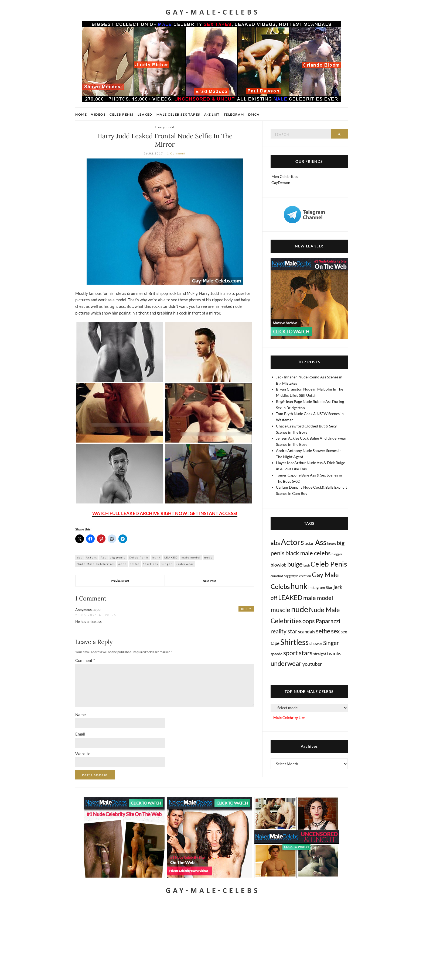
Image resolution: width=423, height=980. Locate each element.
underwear (185, 564)
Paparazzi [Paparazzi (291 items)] (328, 621)
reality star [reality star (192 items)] (284, 631)
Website (83, 754)
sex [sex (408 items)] (335, 631)
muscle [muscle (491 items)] (280, 610)
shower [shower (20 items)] (316, 643)
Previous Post (120, 581)
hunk (157, 557)
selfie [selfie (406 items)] (323, 631)
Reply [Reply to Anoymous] (246, 609)
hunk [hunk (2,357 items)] (299, 586)
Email (80, 734)
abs (79, 557)
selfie (135, 564)
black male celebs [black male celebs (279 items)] (308, 553)
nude (208, 557)
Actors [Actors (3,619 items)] (292, 542)
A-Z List (212, 114)
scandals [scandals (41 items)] (307, 632)
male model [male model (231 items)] (318, 598)
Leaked (145, 114)
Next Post (209, 581)
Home (81, 114)
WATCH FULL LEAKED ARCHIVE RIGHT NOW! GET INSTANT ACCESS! (165, 513)
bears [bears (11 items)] (332, 544)
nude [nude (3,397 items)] (300, 609)
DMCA (254, 114)
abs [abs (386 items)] (275, 543)
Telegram (234, 114)
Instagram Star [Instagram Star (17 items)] (320, 587)
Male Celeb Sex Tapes (178, 114)
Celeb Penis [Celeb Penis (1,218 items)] (329, 564)
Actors (91, 557)
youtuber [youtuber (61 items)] (312, 664)
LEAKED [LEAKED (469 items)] (290, 598)
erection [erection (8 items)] (305, 576)
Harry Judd (165, 127)
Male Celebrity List (289, 718)
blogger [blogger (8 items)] (337, 554)
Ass (103, 557)
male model (191, 557)
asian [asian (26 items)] (310, 543)
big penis (118, 557)
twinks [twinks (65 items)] (334, 653)
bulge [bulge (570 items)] (295, 564)
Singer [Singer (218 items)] (331, 643)
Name (81, 715)
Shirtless (151, 564)
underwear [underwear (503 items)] (286, 663)
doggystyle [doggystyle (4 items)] (291, 576)
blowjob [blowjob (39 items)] (279, 565)
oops (122, 564)
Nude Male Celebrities (96, 564)
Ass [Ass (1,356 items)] (321, 542)
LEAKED (171, 557)
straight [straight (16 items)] (320, 654)
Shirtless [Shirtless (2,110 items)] (294, 642)
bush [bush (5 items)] (307, 565)
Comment (85, 660)
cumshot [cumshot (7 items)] (277, 576)
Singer (167, 564)
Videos (98, 114)
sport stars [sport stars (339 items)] (298, 653)
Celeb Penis (122, 114)
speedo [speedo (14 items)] (277, 654)
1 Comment (176, 153)
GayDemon (281, 183)
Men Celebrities (285, 176)
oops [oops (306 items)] (309, 621)
